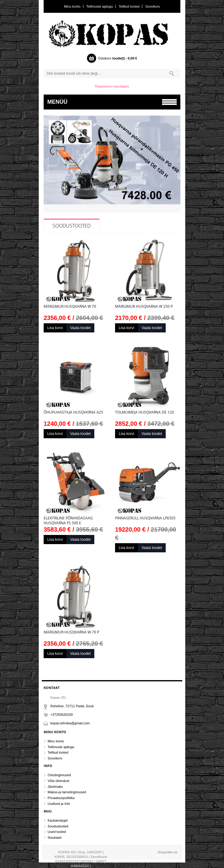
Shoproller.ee (167, 852)
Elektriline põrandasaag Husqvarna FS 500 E (68, 521)
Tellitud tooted (129, 6)
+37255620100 (62, 715)
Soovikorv (153, 6)
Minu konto (72, 6)
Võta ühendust (58, 781)
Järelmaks (55, 787)
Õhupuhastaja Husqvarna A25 (73, 412)
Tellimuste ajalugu (100, 6)
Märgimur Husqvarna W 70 (70, 307)
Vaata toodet (80, 328)
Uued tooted (57, 832)
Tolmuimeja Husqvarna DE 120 (145, 412)
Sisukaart (55, 838)
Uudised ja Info (59, 804)
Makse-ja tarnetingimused (67, 792)
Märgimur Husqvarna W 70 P (71, 632)
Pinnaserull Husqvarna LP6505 (145, 518)
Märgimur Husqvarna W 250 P (144, 307)
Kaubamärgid (58, 820)
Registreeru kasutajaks (112, 86)
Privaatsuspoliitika (61, 798)
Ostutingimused (59, 775)
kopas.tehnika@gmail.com (70, 723)
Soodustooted (72, 226)
